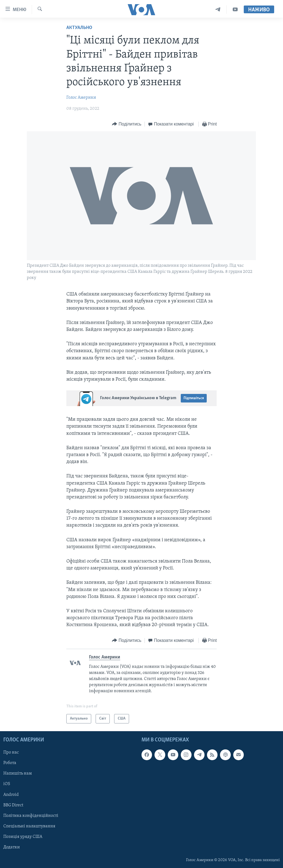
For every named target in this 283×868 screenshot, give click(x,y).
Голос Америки (81, 98)
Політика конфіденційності (31, 816)
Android (11, 795)
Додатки (12, 847)
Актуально (79, 28)
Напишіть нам (18, 774)
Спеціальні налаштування (29, 826)
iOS (7, 784)
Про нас (11, 753)
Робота (10, 763)
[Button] (127, 124)
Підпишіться (194, 398)
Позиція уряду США (23, 837)
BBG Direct (13, 805)
